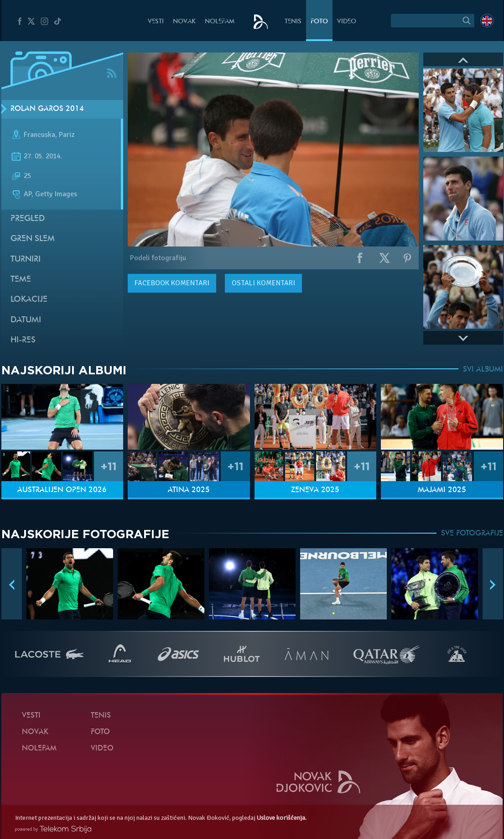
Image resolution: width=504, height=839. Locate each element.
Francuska (39, 135)
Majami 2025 (442, 490)
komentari (172, 283)
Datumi (26, 320)
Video (347, 22)
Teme (21, 280)
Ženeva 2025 (315, 490)
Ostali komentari (263, 283)
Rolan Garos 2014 (47, 109)
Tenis (293, 22)
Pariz (67, 135)
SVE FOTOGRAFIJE (472, 534)
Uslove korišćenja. (282, 818)
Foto (319, 22)
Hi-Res (23, 340)
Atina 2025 (189, 490)
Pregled (28, 219)
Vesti (156, 22)
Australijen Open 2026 (62, 490)
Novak (184, 22)
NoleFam (220, 22)
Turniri (26, 260)
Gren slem (33, 239)
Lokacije (29, 300)
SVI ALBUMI (483, 370)
